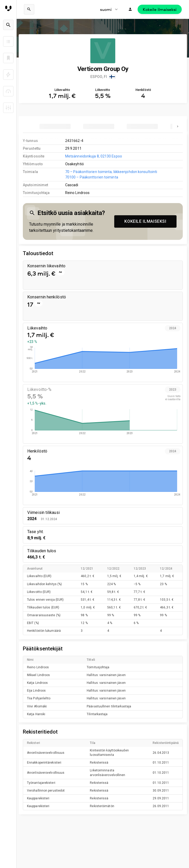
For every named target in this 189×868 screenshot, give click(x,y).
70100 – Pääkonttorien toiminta (92, 177)
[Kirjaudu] (130, 9)
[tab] (55, 126)
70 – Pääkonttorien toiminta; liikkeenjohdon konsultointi (111, 172)
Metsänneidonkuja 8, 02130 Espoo (94, 156)
